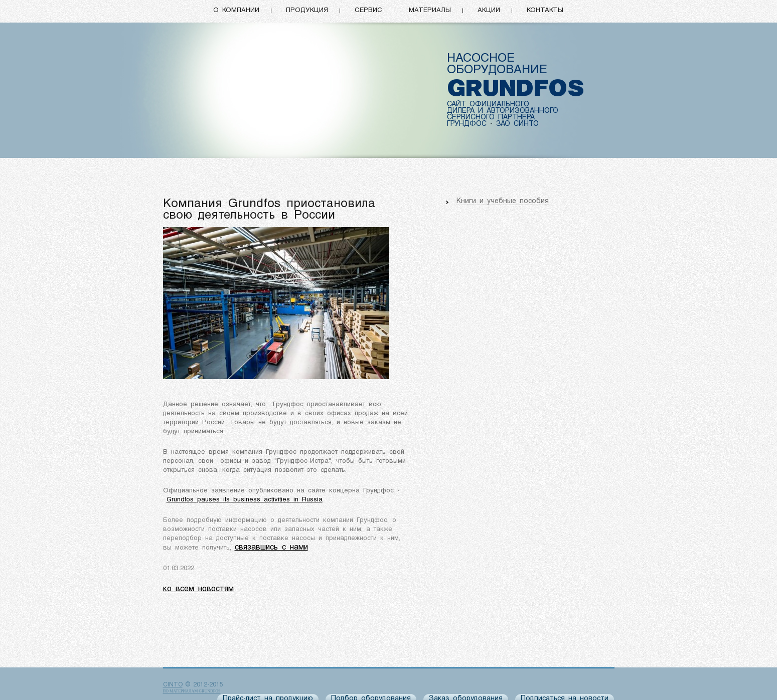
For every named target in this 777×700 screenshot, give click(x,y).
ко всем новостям (198, 589)
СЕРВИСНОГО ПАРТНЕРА (491, 118)
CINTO (173, 685)
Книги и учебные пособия (503, 201)
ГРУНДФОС (467, 124)
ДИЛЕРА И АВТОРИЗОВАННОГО (503, 111)
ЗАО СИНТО (517, 124)
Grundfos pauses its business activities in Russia (245, 500)
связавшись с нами (271, 548)
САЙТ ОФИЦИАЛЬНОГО (488, 105)
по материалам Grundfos (192, 691)
